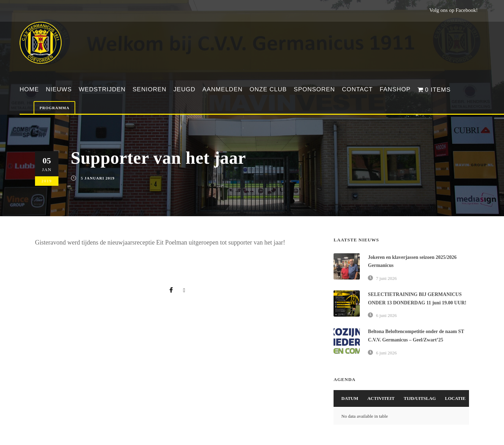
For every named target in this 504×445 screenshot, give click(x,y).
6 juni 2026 (386, 315)
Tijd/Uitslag (420, 398)
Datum (350, 398)
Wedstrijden (102, 89)
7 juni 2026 (386, 278)
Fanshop (395, 89)
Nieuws (59, 89)
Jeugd (185, 89)
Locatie (455, 398)
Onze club (268, 89)
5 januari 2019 (98, 178)
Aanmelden (222, 89)
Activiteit (381, 398)
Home (29, 89)
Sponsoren (314, 89)
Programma (54, 108)
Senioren (150, 89)
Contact (357, 89)
